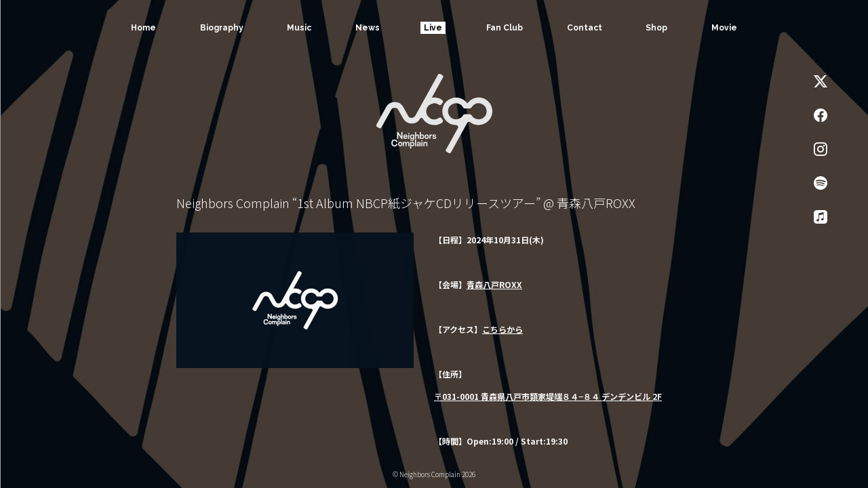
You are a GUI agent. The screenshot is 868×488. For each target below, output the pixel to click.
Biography (222, 28)
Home (143, 28)
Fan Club (505, 28)
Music (299, 28)
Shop (656, 28)
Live (433, 28)
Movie (724, 28)
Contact (585, 28)
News (368, 28)
